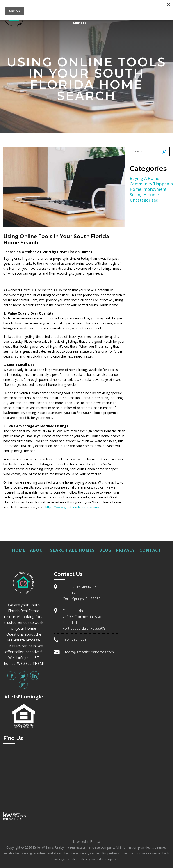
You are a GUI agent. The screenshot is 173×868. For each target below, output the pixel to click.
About (38, 550)
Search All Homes (72, 550)
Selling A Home (144, 195)
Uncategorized (144, 200)
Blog (105, 550)
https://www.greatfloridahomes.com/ (72, 507)
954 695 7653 (75, 640)
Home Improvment (148, 189)
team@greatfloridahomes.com (89, 652)
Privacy (125, 550)
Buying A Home (145, 178)
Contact (80, 23)
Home (19, 550)
